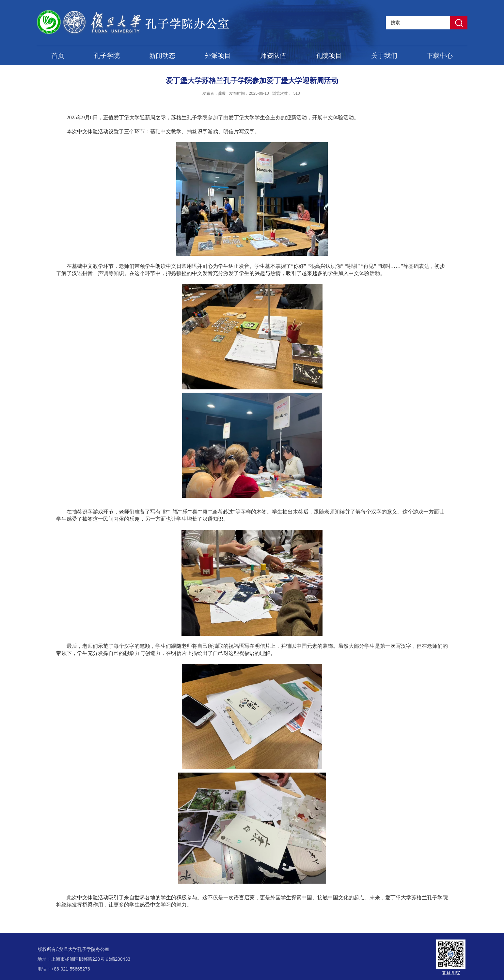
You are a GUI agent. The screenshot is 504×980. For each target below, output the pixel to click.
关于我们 (384, 56)
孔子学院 (107, 56)
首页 (58, 56)
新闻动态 (162, 56)
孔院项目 (329, 56)
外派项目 (218, 56)
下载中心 (440, 56)
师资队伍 (273, 56)
